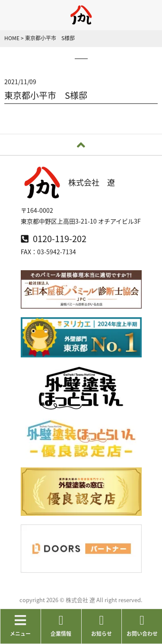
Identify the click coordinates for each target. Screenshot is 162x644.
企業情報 (61, 626)
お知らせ (102, 626)
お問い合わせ (142, 626)
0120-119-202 (54, 238)
